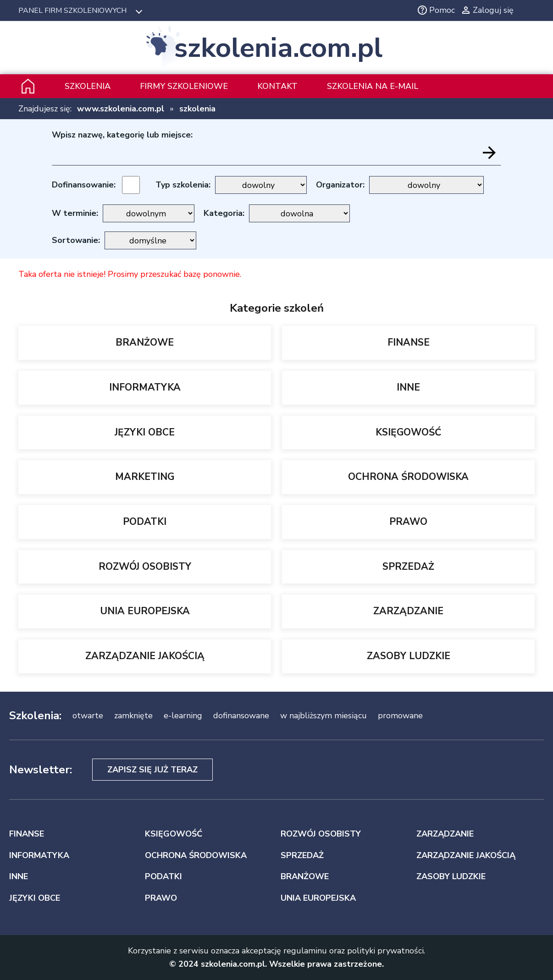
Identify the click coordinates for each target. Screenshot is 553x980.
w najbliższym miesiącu (324, 716)
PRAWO (408, 522)
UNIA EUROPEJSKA (145, 611)
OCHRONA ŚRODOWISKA (408, 477)
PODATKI (145, 522)
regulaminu (305, 951)
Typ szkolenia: (183, 185)
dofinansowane (241, 716)
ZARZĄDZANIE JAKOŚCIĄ (145, 656)
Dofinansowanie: (84, 185)
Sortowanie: (76, 240)
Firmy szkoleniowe (184, 86)
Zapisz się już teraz (152, 770)
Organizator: (340, 185)
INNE (408, 387)
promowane (400, 716)
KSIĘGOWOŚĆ (408, 432)
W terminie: (75, 213)
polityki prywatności (385, 951)
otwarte (88, 716)
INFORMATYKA (145, 387)
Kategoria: (224, 213)
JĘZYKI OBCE (145, 432)
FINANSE (409, 342)
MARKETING (145, 477)
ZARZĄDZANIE (408, 611)
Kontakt (277, 86)
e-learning (183, 716)
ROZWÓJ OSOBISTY (145, 567)
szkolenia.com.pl (278, 48)
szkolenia (197, 109)
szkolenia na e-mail (373, 86)
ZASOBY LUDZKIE (409, 656)
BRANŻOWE (145, 342)
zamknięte (133, 716)
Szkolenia (88, 86)
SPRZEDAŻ (408, 567)
